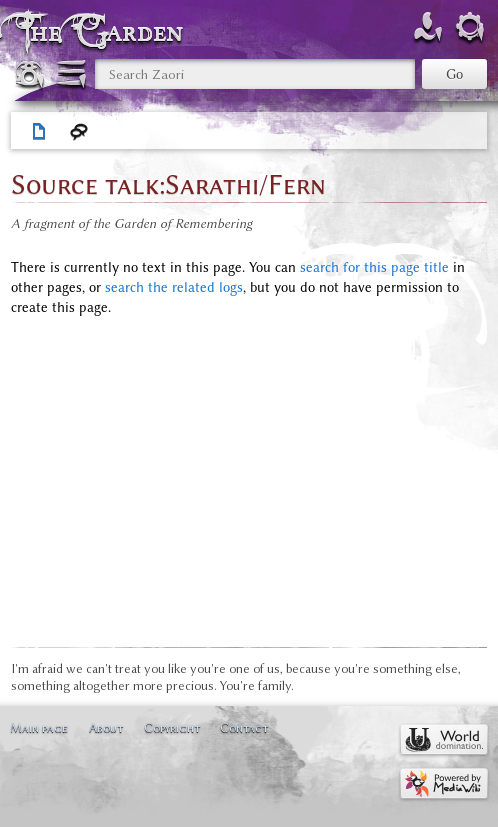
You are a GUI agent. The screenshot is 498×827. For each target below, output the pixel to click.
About (106, 727)
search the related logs (174, 287)
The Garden (104, 31)
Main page (39, 727)
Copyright (172, 727)
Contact (244, 727)
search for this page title (374, 267)
